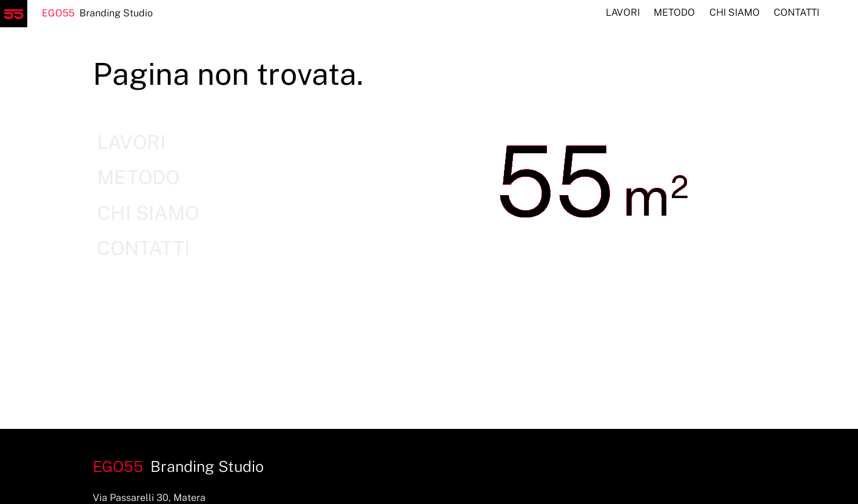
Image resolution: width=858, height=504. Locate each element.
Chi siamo (735, 12)
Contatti (796, 12)
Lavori (623, 12)
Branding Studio (76, 13)
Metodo (674, 12)
